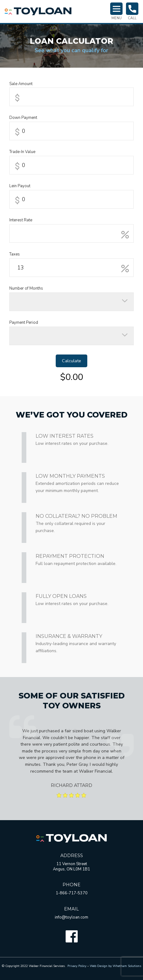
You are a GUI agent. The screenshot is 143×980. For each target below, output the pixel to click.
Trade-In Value (22, 152)
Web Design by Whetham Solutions (115, 966)
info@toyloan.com (71, 917)
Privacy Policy (77, 966)
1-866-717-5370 (72, 893)
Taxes (15, 254)
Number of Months (26, 289)
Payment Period (24, 323)
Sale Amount (21, 84)
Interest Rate (21, 220)
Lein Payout (20, 186)
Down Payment (23, 118)
